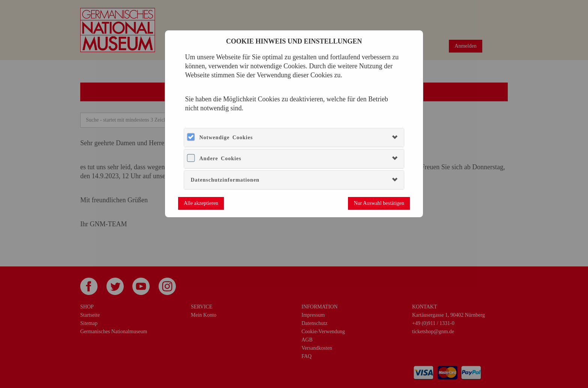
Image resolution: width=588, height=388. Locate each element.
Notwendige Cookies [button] (226, 138)
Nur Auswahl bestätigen (379, 203)
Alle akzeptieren (201, 203)
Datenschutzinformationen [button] (225, 180)
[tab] (294, 138)
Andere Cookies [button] (220, 159)
